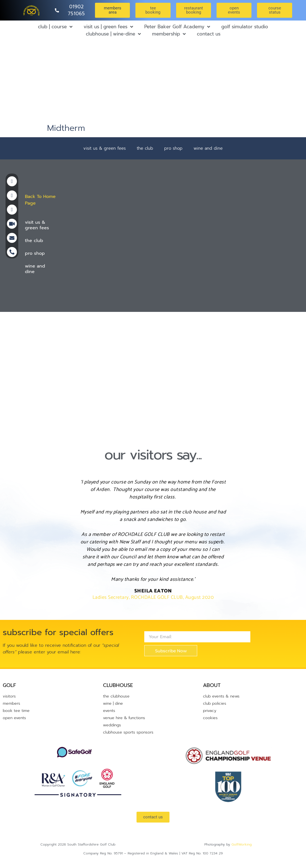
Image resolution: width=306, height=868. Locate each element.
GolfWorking (242, 844)
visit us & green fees (105, 148)
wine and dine (208, 148)
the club (145, 148)
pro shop (173, 148)
